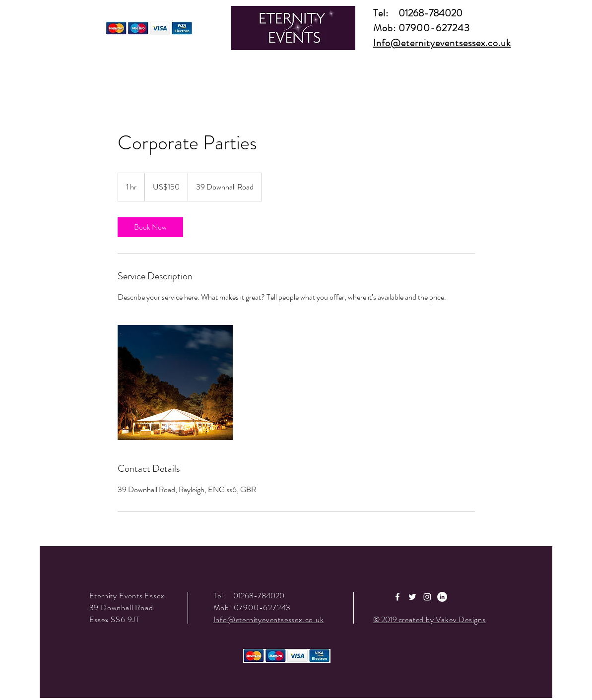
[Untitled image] (175, 382)
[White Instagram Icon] (427, 597)
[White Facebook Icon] (397, 597)
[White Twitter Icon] (412, 597)
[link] (150, 227)
